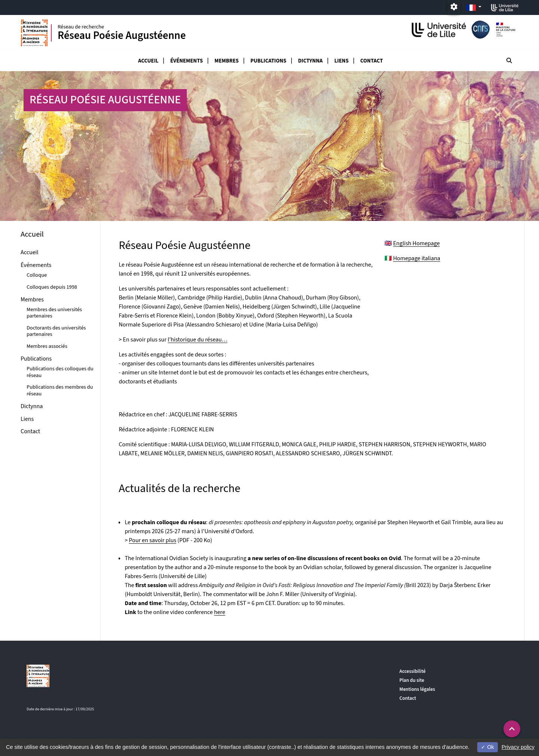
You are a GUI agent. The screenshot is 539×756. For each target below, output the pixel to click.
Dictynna (310, 61)
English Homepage (416, 243)
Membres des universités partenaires (54, 313)
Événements (187, 61)
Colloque (37, 275)
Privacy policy (518, 747)
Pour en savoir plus (153, 540)
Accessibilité (412, 671)
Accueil (148, 61)
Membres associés (47, 346)
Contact (372, 61)
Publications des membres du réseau (60, 390)
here (220, 612)
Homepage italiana (417, 258)
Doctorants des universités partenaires (56, 331)
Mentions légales (417, 689)
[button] (512, 729)
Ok (487, 747)
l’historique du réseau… (198, 340)
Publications (268, 61)
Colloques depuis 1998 (52, 287)
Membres (227, 61)
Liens (341, 61)
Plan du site (412, 680)
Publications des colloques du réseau (60, 372)
